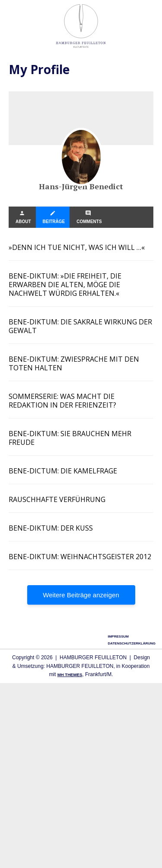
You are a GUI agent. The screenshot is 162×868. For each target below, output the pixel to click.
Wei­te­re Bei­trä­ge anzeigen (81, 595)
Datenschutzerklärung (132, 643)
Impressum (118, 636)
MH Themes (70, 675)
